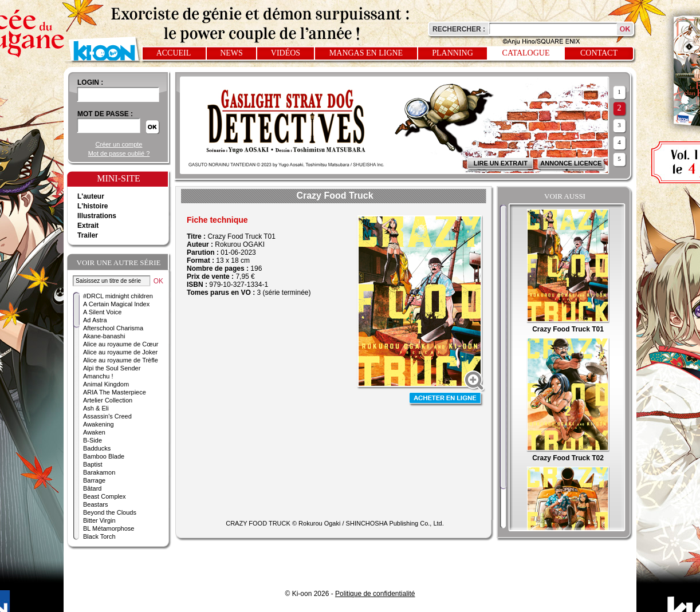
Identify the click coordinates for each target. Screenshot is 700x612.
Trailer (88, 235)
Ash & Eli (96, 408)
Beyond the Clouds (110, 512)
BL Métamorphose (109, 528)
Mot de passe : (105, 114)
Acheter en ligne (446, 399)
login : (90, 82)
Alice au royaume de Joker (120, 352)
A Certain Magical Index (116, 304)
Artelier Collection (108, 400)
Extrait (88, 226)
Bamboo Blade (104, 456)
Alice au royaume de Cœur (121, 344)
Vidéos (286, 53)
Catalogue (526, 53)
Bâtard (92, 488)
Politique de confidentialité (375, 594)
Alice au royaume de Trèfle (121, 360)
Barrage (94, 480)
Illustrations (97, 216)
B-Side (93, 440)
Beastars (95, 504)
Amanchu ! (98, 376)
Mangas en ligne (366, 53)
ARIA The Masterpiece (115, 392)
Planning (453, 53)
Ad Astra (95, 320)
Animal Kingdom (106, 384)
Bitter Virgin (99, 520)
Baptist (93, 464)
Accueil (174, 53)
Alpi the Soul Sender (112, 368)
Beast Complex (105, 496)
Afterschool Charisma (113, 328)
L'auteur (91, 196)
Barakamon (99, 472)
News (231, 53)
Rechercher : (459, 29)
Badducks (97, 448)
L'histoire (93, 206)
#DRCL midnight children (118, 296)
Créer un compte (119, 144)
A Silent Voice (102, 312)
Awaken (94, 432)
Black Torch (99, 536)
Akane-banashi (104, 336)
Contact (599, 53)
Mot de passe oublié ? (119, 153)
